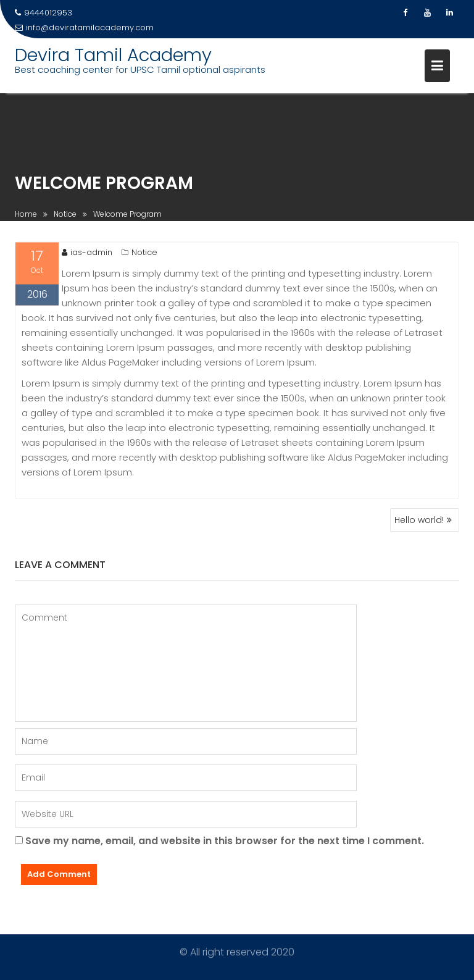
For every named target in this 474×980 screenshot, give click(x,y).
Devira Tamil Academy (113, 55)
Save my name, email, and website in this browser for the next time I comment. (225, 841)
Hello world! (419, 520)
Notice (144, 253)
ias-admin (87, 253)
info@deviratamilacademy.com (84, 27)
